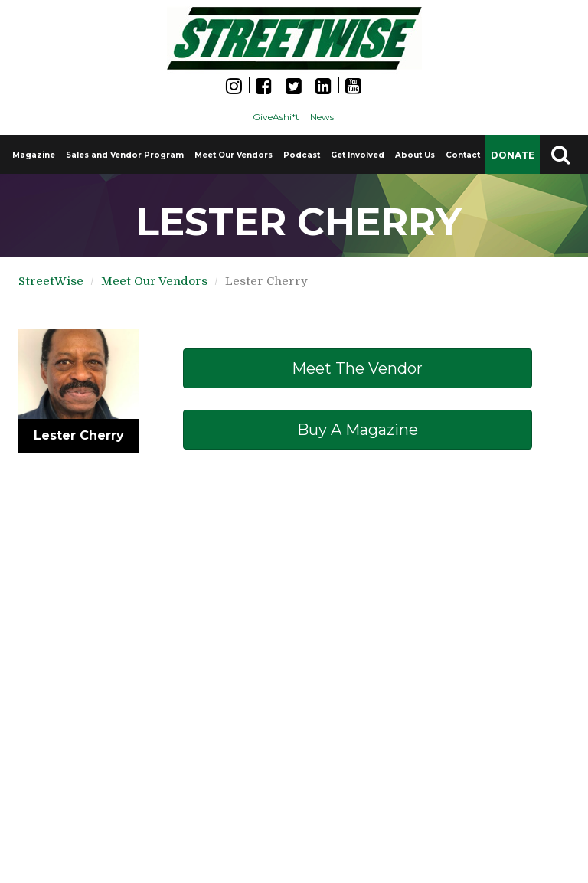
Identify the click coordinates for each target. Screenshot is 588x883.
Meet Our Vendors (234, 155)
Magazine (34, 155)
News (322, 117)
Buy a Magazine (358, 430)
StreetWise (51, 281)
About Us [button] (415, 155)
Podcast (302, 155)
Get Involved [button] (358, 155)
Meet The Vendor (357, 368)
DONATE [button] (513, 155)
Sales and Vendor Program (125, 155)
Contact (463, 155)
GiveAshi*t (276, 117)
